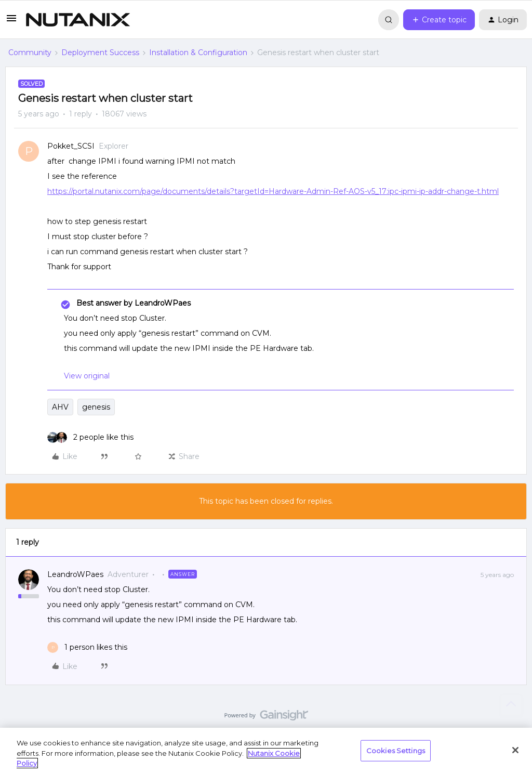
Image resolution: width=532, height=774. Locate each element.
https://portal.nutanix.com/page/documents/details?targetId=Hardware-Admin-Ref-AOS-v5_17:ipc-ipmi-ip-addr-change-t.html (273, 191)
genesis (96, 407)
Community (30, 53)
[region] (266, 751)
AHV (60, 407)
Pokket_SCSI (71, 146)
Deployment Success (100, 53)
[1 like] (87, 647)
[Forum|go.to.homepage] (78, 20)
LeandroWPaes (75, 574)
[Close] (515, 750)
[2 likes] (90, 437)
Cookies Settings (396, 750)
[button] (11, 22)
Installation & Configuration (198, 53)
